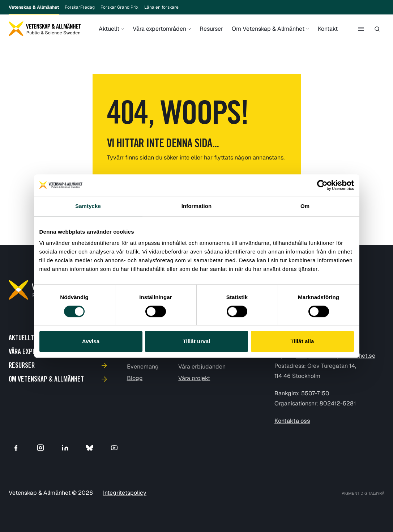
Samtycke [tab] (88, 206)
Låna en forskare (161, 7)
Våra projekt (194, 378)
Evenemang (143, 367)
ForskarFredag (80, 7)
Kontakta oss (292, 421)
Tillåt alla (302, 341)
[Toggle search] (377, 29)
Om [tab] (305, 206)
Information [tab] (197, 206)
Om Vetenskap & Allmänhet (268, 34)
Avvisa (91, 341)
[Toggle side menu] (361, 29)
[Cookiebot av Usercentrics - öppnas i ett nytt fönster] (322, 185)
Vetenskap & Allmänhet (34, 9)
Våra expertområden (159, 34)
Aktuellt (109, 34)
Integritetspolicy (125, 493)
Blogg (135, 378)
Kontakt (328, 29)
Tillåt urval (197, 341)
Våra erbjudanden (202, 367)
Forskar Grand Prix (119, 7)
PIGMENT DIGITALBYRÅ (363, 493)
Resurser (211, 29)
